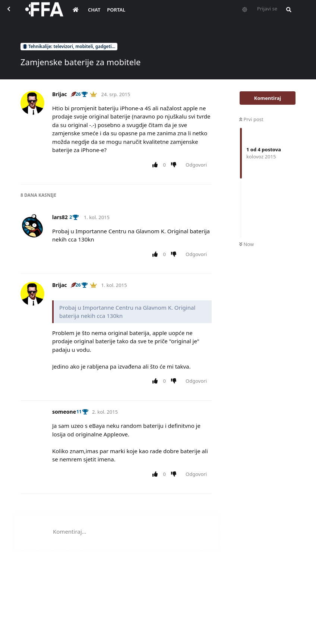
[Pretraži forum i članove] (287, 13)
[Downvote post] (175, 165)
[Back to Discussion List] (13, 13)
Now (247, 244)
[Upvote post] (156, 165)
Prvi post (251, 119)
